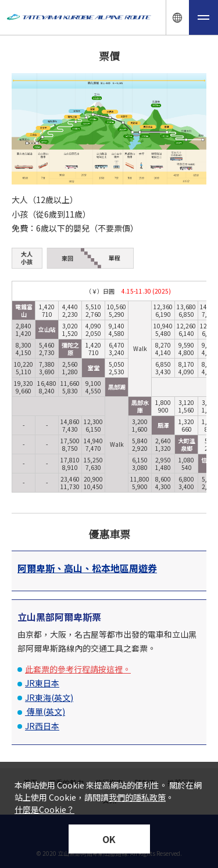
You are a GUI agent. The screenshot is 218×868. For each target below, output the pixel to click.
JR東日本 (42, 683)
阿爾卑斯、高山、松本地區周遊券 (87, 568)
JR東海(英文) (49, 697)
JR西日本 (42, 726)
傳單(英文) (45, 711)
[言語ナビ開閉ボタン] (177, 17)
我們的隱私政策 (137, 797)
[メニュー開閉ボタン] (203, 17)
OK (109, 839)
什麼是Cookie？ (44, 809)
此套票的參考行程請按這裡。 (78, 669)
